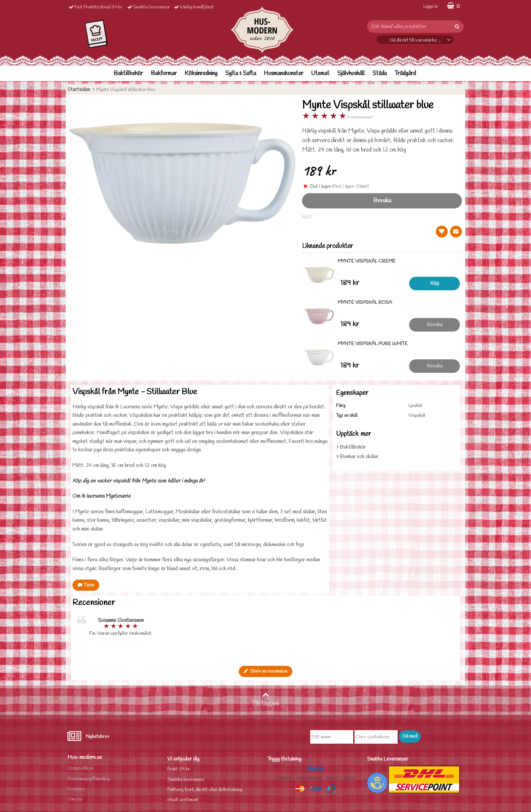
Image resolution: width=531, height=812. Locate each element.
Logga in (430, 7)
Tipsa (86, 585)
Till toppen (265, 700)
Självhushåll (351, 74)
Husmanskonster (284, 74)
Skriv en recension (265, 671)
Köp (435, 283)
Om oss (75, 799)
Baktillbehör (128, 74)
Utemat (320, 74)
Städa (380, 74)
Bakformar (164, 74)
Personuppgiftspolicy (89, 779)
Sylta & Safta (241, 74)
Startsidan (79, 89)
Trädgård (405, 74)
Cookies (76, 789)
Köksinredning (201, 74)
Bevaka (382, 201)
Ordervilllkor (80, 769)
